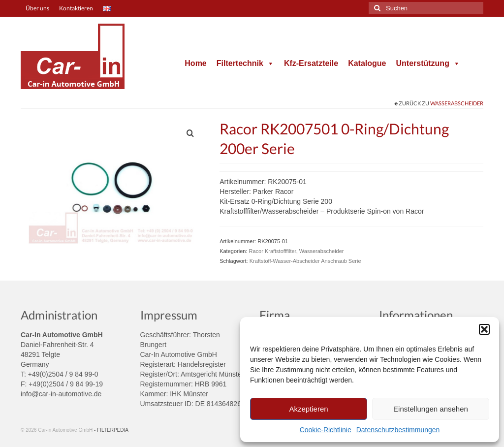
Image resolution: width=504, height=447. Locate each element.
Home (195, 63)
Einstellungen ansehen (431, 409)
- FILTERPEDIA (111, 430)
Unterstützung (428, 63)
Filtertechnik (245, 63)
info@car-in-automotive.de (61, 394)
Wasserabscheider (457, 103)
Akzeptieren (308, 409)
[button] (484, 329)
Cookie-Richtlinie (326, 430)
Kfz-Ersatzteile (311, 63)
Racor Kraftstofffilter (272, 251)
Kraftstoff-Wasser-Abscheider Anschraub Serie (305, 261)
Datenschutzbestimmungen (398, 430)
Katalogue (367, 63)
